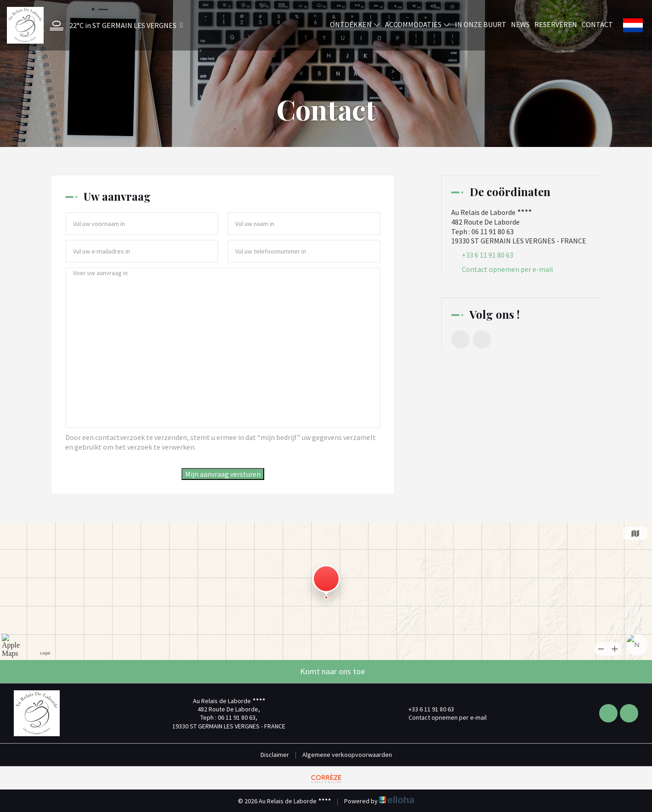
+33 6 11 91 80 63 (426, 709)
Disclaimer (275, 755)
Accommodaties (418, 24)
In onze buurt (481, 24)
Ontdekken (355, 24)
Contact (597, 24)
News (520, 24)
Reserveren (556, 24)
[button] (114, 25)
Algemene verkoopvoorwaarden (347, 755)
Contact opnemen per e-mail (507, 269)
